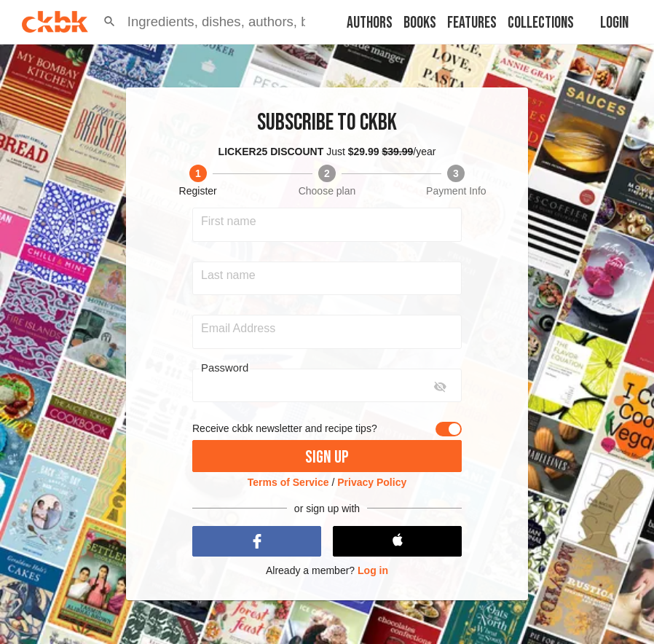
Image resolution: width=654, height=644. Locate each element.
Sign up (327, 457)
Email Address (238, 329)
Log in (373, 570)
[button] (110, 22)
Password (225, 368)
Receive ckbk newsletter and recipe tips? (285, 428)
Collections (541, 23)
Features (472, 23)
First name (229, 221)
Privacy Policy (372, 482)
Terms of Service (288, 482)
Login (614, 23)
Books (420, 23)
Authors (370, 23)
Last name (228, 275)
